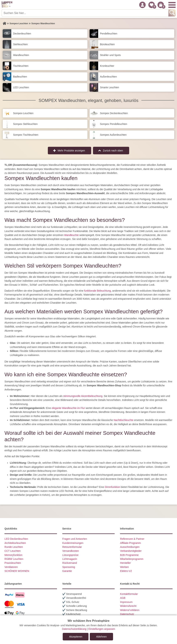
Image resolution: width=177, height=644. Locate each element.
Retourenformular (72, 547)
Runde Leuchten (14, 547)
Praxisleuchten (13, 563)
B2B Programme (129, 555)
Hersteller (125, 563)
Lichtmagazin (70, 559)
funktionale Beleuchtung (97, 291)
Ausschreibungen (130, 547)
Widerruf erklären (130, 610)
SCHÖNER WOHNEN (17, 571)
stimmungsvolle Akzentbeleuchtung (83, 396)
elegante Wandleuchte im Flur (68, 408)
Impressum (126, 602)
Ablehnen (101, 637)
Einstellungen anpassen (102, 629)
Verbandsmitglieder (131, 551)
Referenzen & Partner (132, 539)
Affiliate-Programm (130, 543)
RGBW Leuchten (14, 559)
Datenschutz (127, 614)
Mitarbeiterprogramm (132, 559)
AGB (123, 598)
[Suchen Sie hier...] (85, 13)
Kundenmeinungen (73, 543)
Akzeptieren (76, 637)
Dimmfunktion (113, 487)
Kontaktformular (129, 594)
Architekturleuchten (15, 543)
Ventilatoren (11, 567)
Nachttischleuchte (124, 420)
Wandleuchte (71, 235)
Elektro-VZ (126, 571)
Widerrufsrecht (128, 606)
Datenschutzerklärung (74, 629)
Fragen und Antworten (75, 539)
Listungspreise (70, 555)
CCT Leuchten (13, 551)
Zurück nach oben (113, 151)
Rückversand (70, 563)
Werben (124, 567)
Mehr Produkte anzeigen (71, 151)
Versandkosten (71, 551)
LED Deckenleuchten (16, 539)
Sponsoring (69, 567)
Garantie (67, 571)
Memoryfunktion (13, 555)
